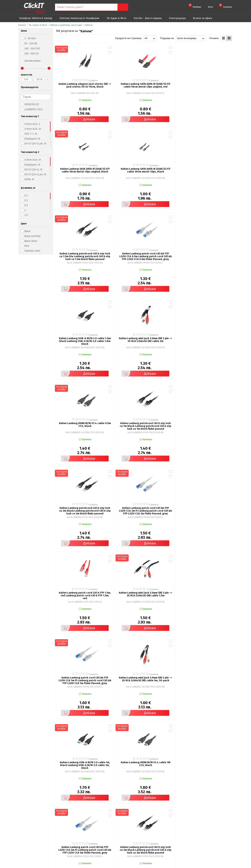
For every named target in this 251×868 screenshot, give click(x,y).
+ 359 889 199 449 (215, 826)
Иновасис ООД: (107, 865)
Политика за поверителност (90, 826)
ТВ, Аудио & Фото (116, 18)
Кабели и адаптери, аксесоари (66, 25)
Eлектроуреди (177, 18)
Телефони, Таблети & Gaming (36, 18)
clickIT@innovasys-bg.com (219, 822)
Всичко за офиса (203, 18)
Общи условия (82, 821)
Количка (225, 6)
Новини (136, 830)
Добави (74, 110)
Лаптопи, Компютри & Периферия (79, 18)
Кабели (89, 25)
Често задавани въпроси (88, 830)
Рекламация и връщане (145, 821)
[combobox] (150, 38)
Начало (22, 25)
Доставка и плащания (144, 826)
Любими (195, 6)
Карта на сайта (82, 835)
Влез (210, 7)
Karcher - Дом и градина (148, 18)
